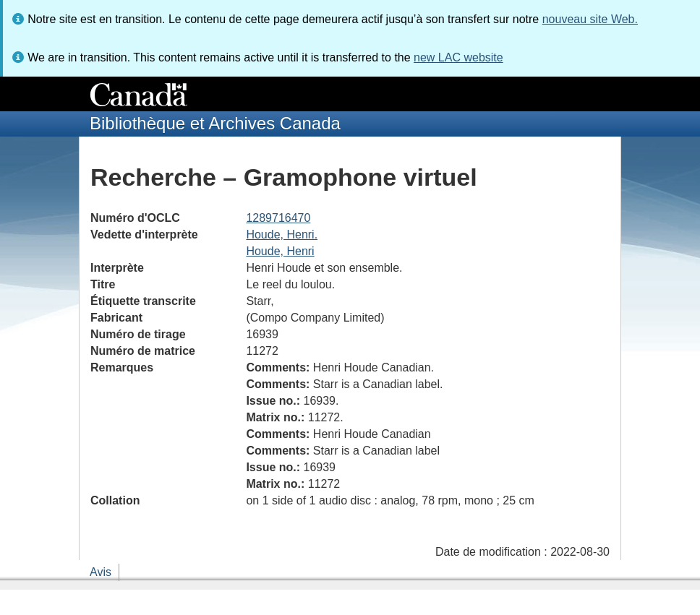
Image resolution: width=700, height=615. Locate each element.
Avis (101, 572)
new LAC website (458, 57)
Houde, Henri (280, 251)
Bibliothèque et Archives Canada (215, 123)
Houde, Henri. (282, 235)
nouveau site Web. (590, 19)
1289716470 (278, 218)
